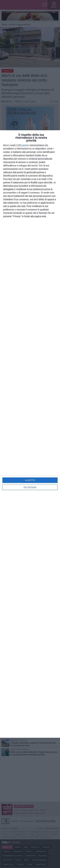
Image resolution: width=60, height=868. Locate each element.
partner (25, 145)
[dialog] (30, 434)
